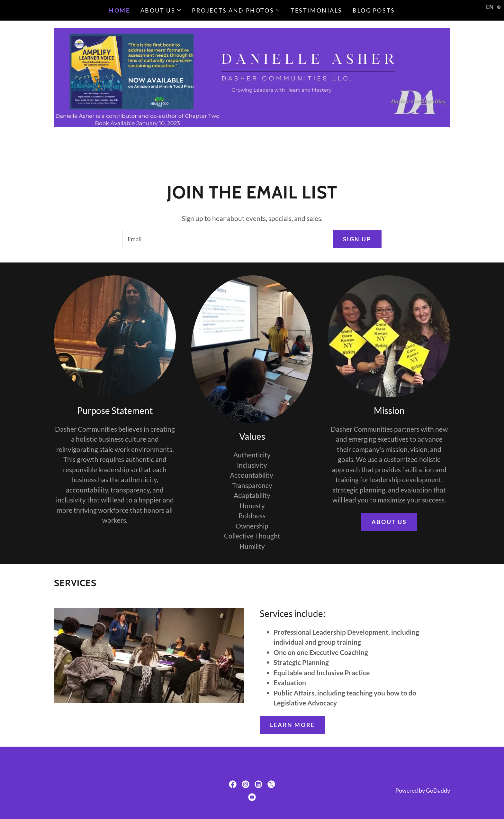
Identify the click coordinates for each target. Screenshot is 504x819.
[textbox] (224, 239)
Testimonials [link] (316, 10)
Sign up (357, 239)
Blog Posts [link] (374, 10)
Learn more (292, 725)
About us (389, 522)
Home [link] (119, 10)
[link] (233, 784)
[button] (161, 10)
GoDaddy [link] (438, 790)
